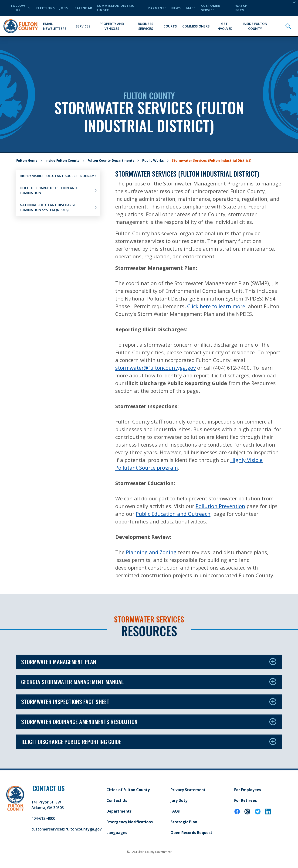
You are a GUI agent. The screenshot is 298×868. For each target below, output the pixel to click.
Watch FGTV (242, 8)
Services (83, 26)
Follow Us (21, 8)
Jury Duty (179, 800)
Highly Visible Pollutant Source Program (57, 176)
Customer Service (211, 8)
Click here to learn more (216, 306)
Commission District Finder (117, 8)
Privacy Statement (188, 790)
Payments (157, 8)
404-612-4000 (43, 818)
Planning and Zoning (151, 552)
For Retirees (246, 800)
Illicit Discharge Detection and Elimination (48, 190)
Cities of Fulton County (128, 790)
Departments (119, 811)
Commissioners (196, 26)
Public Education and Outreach (173, 514)
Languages (117, 833)
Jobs (64, 8)
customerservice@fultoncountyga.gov (67, 829)
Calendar (83, 8)
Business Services (146, 26)
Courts (170, 26)
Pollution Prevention (220, 506)
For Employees (248, 790)
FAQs (175, 811)
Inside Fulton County (255, 26)
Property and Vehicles (112, 26)
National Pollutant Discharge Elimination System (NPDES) (48, 207)
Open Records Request (191, 833)
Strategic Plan (184, 822)
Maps (191, 8)
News (176, 8)
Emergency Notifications (130, 822)
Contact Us (117, 800)
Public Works (153, 160)
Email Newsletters (55, 26)
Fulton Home (27, 160)
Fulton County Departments (111, 160)
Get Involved (225, 26)
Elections (46, 8)
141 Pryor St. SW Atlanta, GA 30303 (48, 805)
